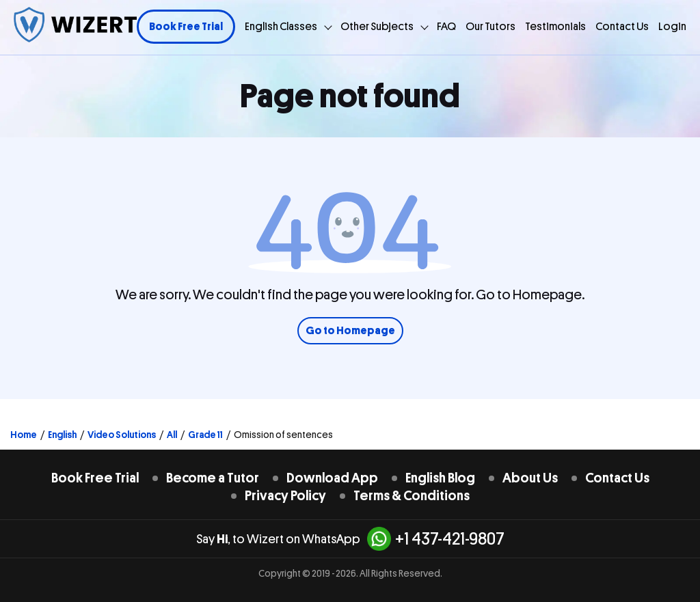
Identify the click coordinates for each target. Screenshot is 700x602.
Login (672, 27)
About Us (530, 478)
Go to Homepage (350, 331)
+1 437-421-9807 (436, 539)
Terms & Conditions (412, 496)
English (62, 435)
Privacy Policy (285, 496)
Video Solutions (122, 435)
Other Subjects (377, 27)
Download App (332, 478)
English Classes (281, 27)
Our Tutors (490, 27)
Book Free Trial (186, 27)
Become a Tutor (213, 478)
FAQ (446, 27)
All (172, 435)
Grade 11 (205, 435)
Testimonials (555, 27)
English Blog (440, 478)
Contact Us (622, 27)
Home (24, 435)
